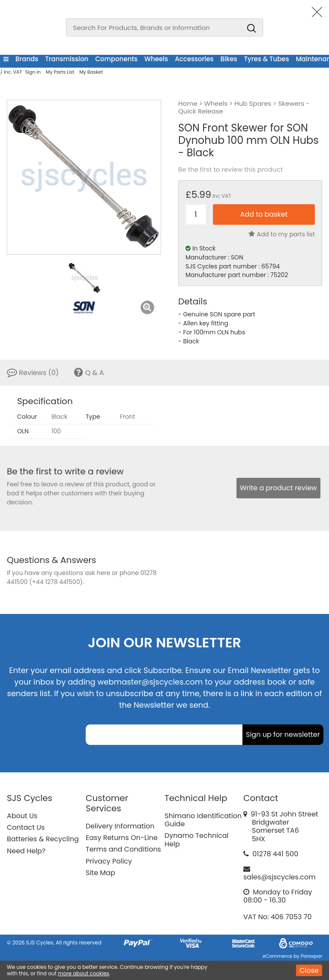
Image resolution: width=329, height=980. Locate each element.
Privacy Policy (109, 861)
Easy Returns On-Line (122, 838)
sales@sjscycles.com (280, 877)
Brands (27, 59)
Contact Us (26, 827)
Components (116, 59)
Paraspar (311, 956)
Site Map (100, 873)
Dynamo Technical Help (197, 840)
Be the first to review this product (230, 170)
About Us (22, 816)
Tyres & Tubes (267, 59)
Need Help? (26, 851)
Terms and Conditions (123, 849)
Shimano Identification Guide (203, 820)
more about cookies (84, 973)
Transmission (67, 59)
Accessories (194, 59)
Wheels (156, 59)
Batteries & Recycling (43, 839)
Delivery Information (120, 826)
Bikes (229, 59)
